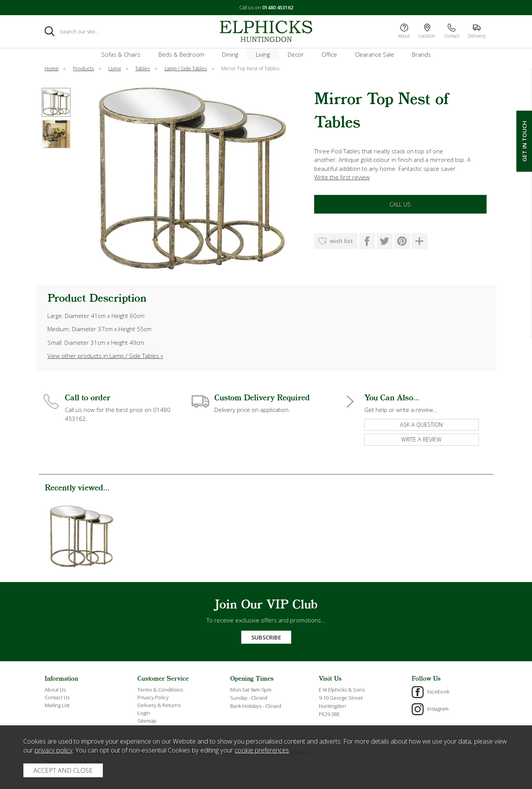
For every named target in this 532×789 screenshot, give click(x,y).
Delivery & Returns (159, 705)
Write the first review (342, 177)
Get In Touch (524, 141)
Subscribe (266, 637)
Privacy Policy (153, 697)
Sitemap (147, 721)
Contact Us (57, 697)
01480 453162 (278, 7)
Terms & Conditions (160, 690)
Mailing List (57, 705)
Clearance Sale (375, 54)
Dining (230, 54)
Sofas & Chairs (121, 54)
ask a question (421, 425)
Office (329, 54)
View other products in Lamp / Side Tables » (105, 356)
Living (263, 54)
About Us (55, 690)
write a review (421, 439)
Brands (422, 54)
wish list (341, 241)
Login (144, 713)
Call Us (400, 204)
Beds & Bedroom (181, 54)
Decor (296, 54)
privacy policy (54, 750)
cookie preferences (262, 750)
